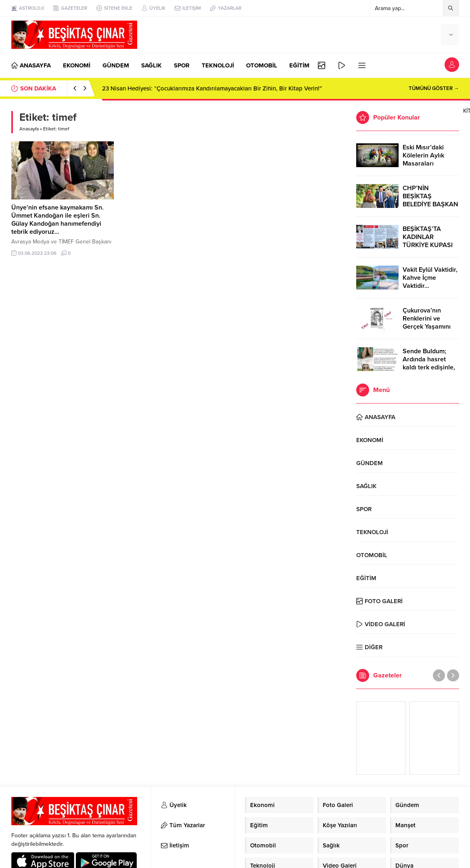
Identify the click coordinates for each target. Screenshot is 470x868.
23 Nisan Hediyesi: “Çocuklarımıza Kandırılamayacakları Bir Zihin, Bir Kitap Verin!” (212, 88)
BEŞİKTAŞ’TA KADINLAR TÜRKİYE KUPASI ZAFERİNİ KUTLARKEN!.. (428, 245)
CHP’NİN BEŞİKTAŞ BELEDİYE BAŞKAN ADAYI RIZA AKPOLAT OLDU (430, 204)
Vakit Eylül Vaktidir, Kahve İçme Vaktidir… (430, 278)
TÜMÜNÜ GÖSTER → (434, 88)
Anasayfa (29, 129)
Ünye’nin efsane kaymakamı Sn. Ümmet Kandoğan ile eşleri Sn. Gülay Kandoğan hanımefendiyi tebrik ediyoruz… (57, 220)
